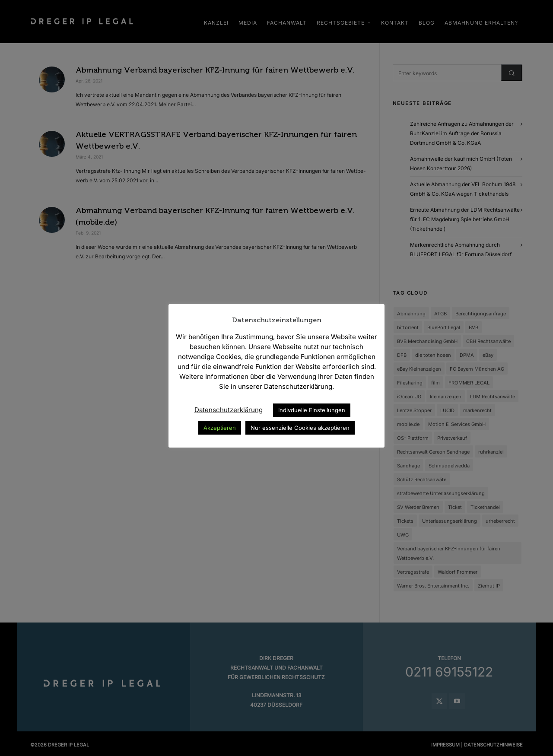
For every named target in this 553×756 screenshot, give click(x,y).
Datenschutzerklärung (229, 410)
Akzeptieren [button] (220, 428)
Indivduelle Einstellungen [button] (312, 410)
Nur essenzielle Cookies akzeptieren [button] (300, 428)
